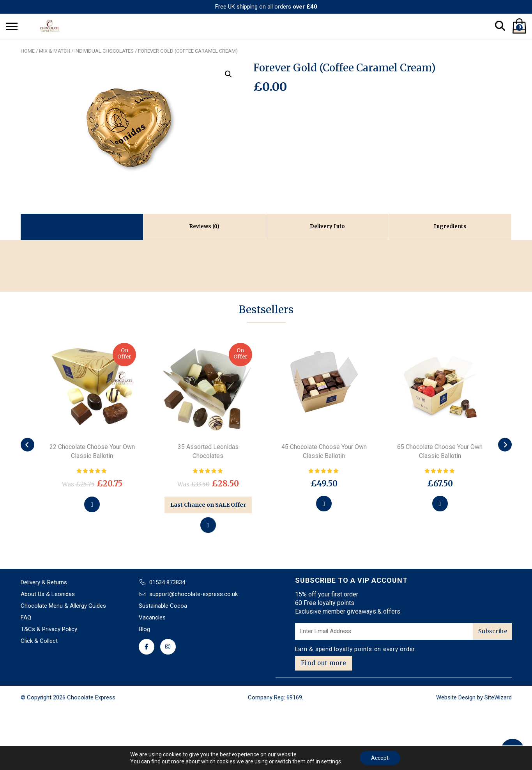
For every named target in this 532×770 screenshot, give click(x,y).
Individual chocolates (104, 51)
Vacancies (152, 617)
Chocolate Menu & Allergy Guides (63, 606)
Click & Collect (39, 641)
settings (331, 761)
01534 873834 (167, 582)
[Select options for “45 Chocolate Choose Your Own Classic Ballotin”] (324, 504)
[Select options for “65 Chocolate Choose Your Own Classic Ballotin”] (440, 504)
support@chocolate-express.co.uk (194, 594)
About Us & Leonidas (48, 594)
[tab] (204, 227)
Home (28, 51)
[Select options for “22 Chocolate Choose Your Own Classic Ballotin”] (92, 504)
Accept (380, 758)
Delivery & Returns (44, 582)
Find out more (324, 663)
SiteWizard (498, 697)
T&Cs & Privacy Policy (49, 629)
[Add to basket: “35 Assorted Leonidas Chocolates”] (208, 525)
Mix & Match (55, 51)
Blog (144, 629)
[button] (228, 74)
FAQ (26, 617)
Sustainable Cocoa (163, 606)
